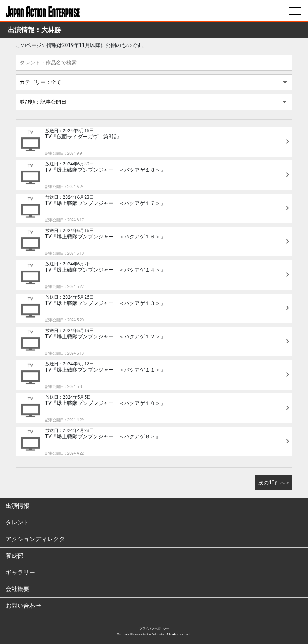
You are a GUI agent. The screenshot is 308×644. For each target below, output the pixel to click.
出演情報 (17, 506)
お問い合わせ (23, 606)
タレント (17, 522)
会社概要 (17, 589)
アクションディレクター (38, 539)
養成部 (14, 556)
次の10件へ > (274, 483)
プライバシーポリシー (154, 629)
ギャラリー (20, 572)
